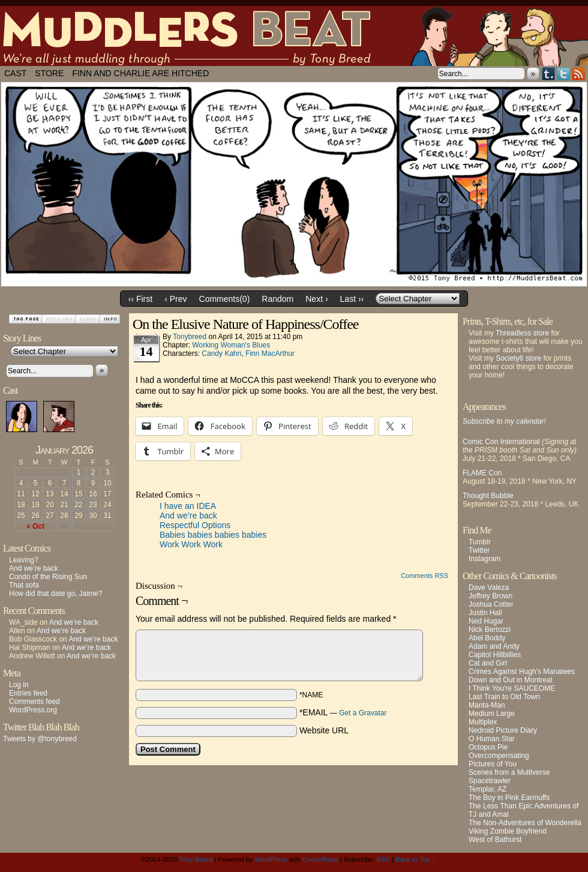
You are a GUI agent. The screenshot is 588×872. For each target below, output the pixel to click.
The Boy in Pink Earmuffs (509, 798)
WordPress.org (33, 710)
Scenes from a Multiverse (509, 772)
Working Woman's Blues (231, 345)
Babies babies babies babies (213, 535)
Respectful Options (195, 525)
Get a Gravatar (363, 713)
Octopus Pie (488, 747)
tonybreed (190, 337)
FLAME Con (482, 473)
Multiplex (483, 722)
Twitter (564, 74)
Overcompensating (499, 756)
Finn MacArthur (270, 353)
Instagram (484, 559)
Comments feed (34, 702)
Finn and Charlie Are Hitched (140, 73)
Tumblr (549, 74)
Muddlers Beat (294, 36)
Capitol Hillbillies (495, 655)
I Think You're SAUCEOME (512, 688)
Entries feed (28, 693)
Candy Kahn (221, 353)
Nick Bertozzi (490, 630)
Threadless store (522, 333)
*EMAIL (343, 712)
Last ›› (352, 299)
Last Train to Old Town (504, 697)
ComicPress (320, 859)
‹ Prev (175, 299)
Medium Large (492, 714)
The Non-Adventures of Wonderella (525, 823)
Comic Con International (501, 442)
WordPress (271, 859)
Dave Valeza (489, 588)
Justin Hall (485, 613)
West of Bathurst (495, 840)
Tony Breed (196, 859)
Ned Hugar (486, 621)
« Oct (35, 526)
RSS (579, 74)
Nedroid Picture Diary (503, 730)
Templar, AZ (487, 789)
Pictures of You (493, 764)
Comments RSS (424, 576)
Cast (15, 73)
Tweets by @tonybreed (40, 739)
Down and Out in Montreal (510, 680)
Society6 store (518, 358)
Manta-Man (487, 705)
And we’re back (34, 568)
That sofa (24, 585)
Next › (316, 299)
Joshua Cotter (491, 604)
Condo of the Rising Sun (48, 577)
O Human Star (492, 739)
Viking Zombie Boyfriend (508, 831)
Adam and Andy (494, 646)
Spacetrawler (490, 781)
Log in (19, 685)
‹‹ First (140, 299)
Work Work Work (191, 544)
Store (49, 73)
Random (277, 299)
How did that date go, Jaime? (55, 594)
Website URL (324, 730)
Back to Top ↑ (415, 859)
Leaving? (24, 560)
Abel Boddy (487, 638)
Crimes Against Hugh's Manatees (522, 672)
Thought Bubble (488, 496)
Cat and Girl (488, 663)
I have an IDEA (188, 506)
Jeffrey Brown (490, 596)
